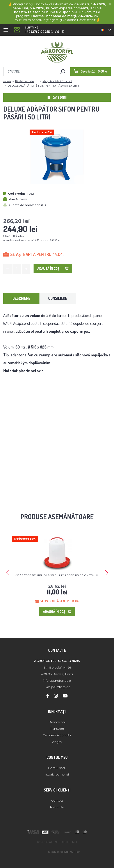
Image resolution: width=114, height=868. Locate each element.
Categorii (57, 97)
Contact (57, 800)
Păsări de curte (24, 81)
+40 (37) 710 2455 (57, 687)
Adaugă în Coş (53, 269)
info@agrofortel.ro (57, 681)
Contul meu (57, 768)
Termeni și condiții (57, 735)
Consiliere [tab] (58, 298)
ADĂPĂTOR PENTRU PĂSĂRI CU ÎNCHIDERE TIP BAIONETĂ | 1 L (57, 575)
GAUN (23, 199)
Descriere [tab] (21, 298)
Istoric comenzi (57, 774)
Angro (57, 742)
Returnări (57, 807)
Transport (57, 729)
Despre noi (57, 722)
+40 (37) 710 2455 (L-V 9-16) (39, 28)
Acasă (7, 81)
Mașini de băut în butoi (57, 81)
